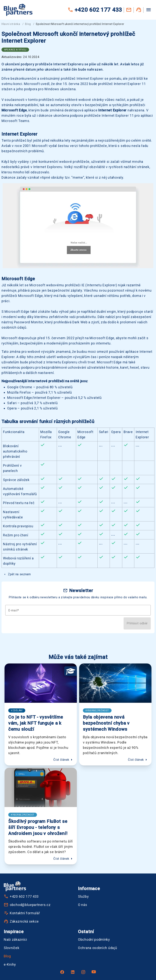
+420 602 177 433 (95, 10)
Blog (28, 24)
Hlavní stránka (11, 24)
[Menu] (148, 9)
